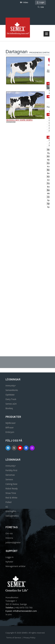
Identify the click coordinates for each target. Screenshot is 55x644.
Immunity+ (11, 386)
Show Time (11, 493)
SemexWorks (12, 390)
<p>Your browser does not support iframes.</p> (28, 191)
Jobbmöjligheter (13, 542)
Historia (9, 538)
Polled (9, 502)
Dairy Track (11, 399)
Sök (41, 7)
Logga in (10, 557)
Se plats (9, 614)
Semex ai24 (11, 404)
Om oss (9, 533)
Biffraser (10, 428)
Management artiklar (16, 566)
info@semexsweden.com (25, 611)
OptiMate (10, 395)
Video (24, 2)
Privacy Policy (29, 638)
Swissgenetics (12, 516)
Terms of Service (14, 638)
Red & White (11, 498)
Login (40, 2)
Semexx (9, 479)
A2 (7, 507)
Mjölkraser (11, 423)
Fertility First (11, 470)
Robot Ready (12, 488)
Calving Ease (12, 484)
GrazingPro (11, 511)
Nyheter (9, 562)
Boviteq (9, 408)
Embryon (10, 432)
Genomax (10, 475)
